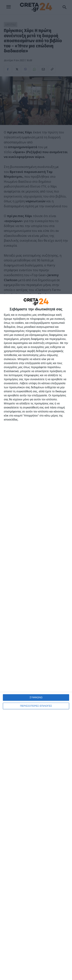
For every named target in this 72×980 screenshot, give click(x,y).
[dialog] (36, 637)
